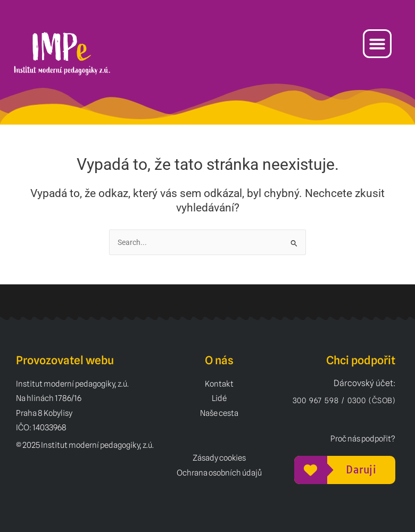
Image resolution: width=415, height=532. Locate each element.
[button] (377, 44)
